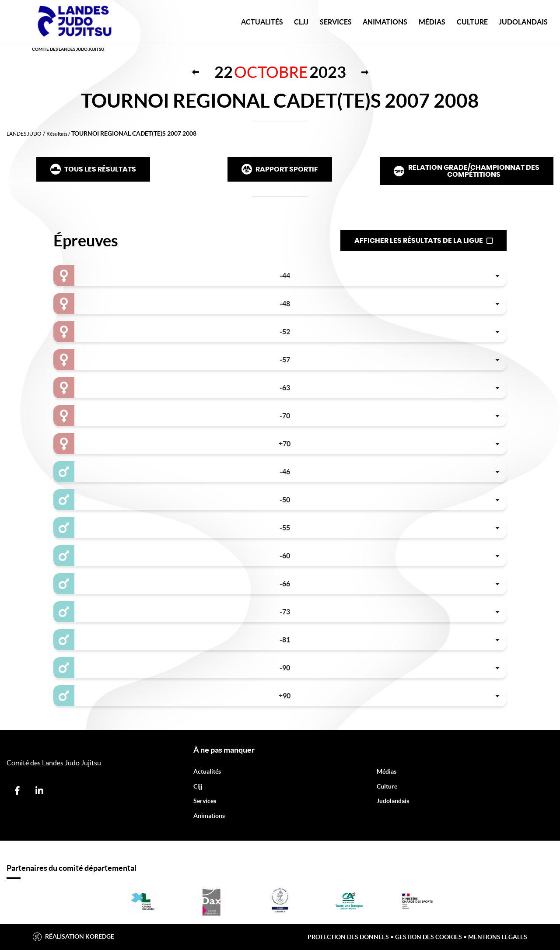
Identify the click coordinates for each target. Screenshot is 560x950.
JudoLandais (523, 22)
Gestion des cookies (429, 937)
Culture (472, 22)
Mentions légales (498, 937)
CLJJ (301, 22)
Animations (385, 22)
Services (336, 22)
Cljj (198, 786)
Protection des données (348, 937)
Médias (432, 22)
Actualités (262, 22)
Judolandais (393, 801)
